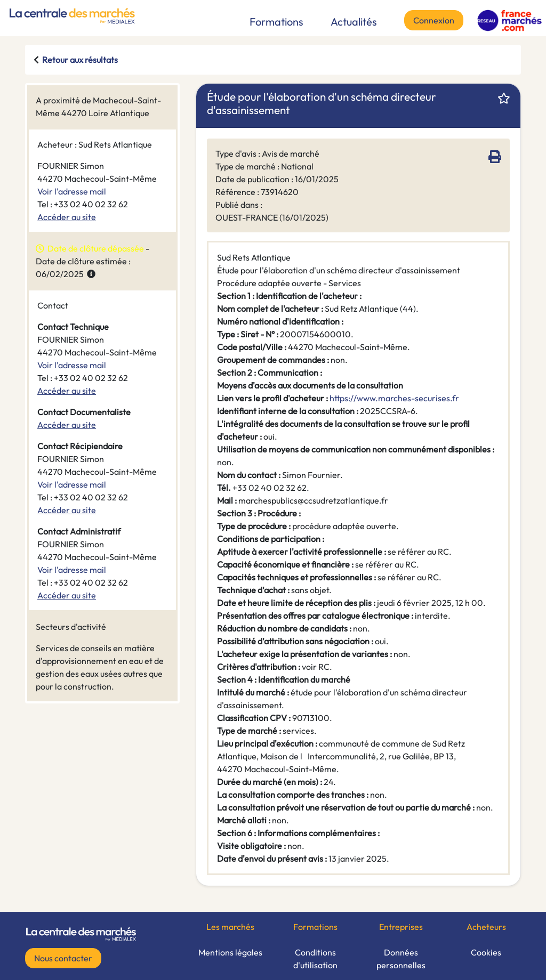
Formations (276, 22)
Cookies (486, 952)
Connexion (434, 20)
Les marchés (230, 927)
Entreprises (401, 927)
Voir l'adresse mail (72, 191)
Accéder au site (67, 217)
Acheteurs (486, 927)
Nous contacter (63, 958)
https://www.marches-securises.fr (394, 398)
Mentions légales (230, 952)
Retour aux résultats (80, 60)
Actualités (354, 22)
